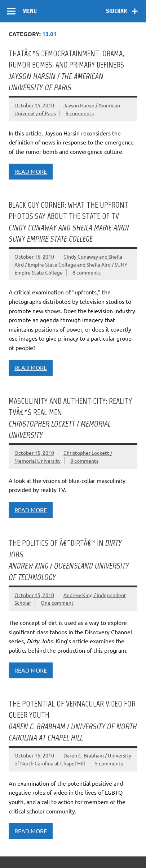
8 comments (87, 272)
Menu (30, 11)
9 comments (80, 113)
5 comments (109, 763)
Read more (31, 171)
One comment (57, 603)
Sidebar (116, 11)
